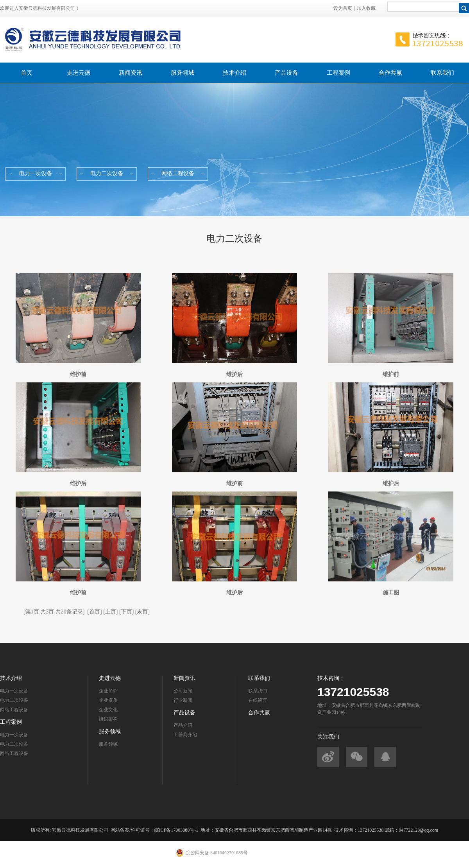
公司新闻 (183, 691)
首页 (27, 73)
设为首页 (343, 8)
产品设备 (286, 73)
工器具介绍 (185, 735)
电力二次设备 (14, 700)
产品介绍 (183, 725)
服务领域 (183, 73)
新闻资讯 (131, 73)
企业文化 (108, 710)
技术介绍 (234, 73)
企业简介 (108, 691)
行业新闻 (183, 700)
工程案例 (338, 73)
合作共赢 (390, 73)
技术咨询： (331, 678)
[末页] (142, 612)
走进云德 (79, 73)
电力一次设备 (14, 691)
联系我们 (442, 73)
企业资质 (108, 700)
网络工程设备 (14, 710)
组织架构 (108, 719)
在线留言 (258, 700)
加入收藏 (366, 8)
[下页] (126, 612)
